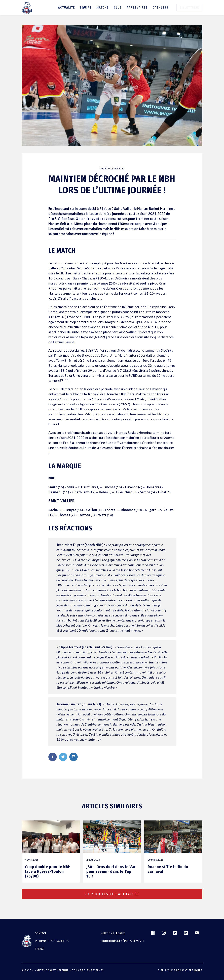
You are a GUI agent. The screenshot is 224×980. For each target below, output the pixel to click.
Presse (40, 949)
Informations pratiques (52, 941)
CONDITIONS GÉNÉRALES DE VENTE (122, 941)
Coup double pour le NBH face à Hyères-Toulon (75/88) (48, 871)
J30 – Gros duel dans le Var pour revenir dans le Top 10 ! (111, 871)
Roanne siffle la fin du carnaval (168, 869)
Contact (41, 933)
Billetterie (189, 8)
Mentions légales (113, 933)
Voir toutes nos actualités (112, 894)
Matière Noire (192, 970)
